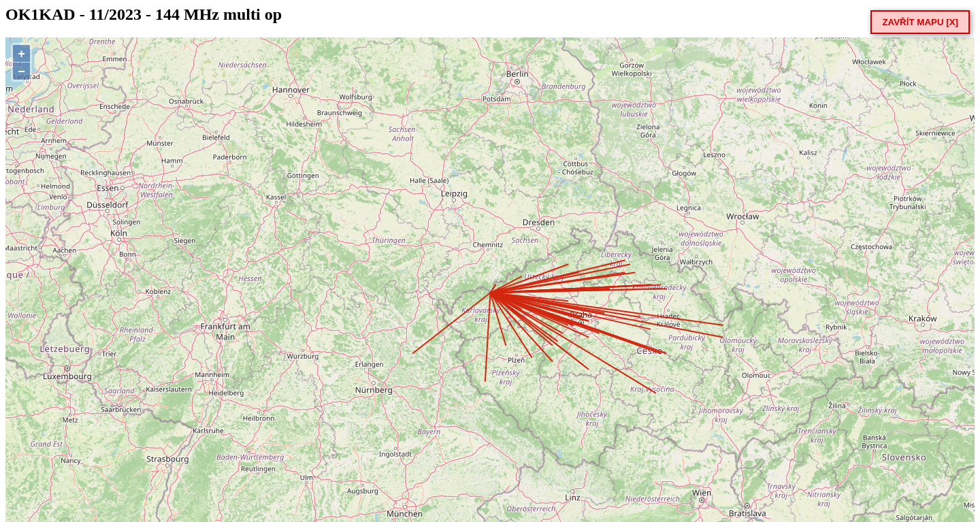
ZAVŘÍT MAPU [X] (920, 22)
